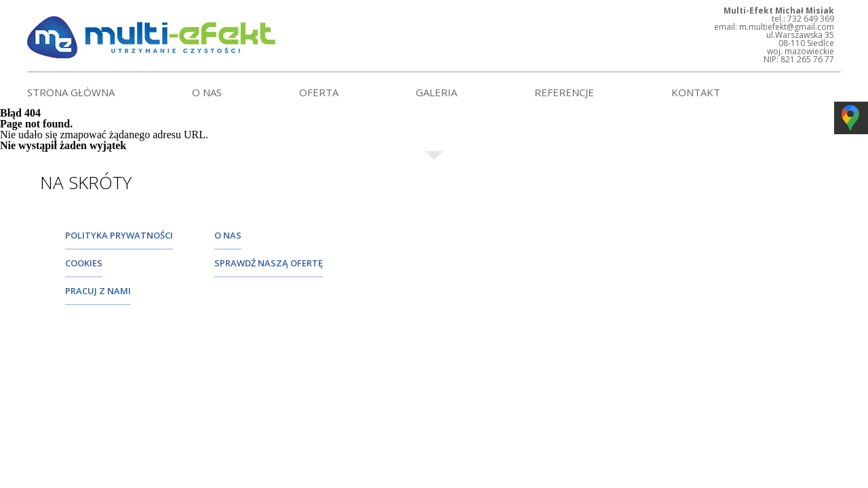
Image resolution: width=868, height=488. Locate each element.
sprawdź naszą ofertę (269, 263)
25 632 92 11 (496, 268)
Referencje (564, 92)
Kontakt (696, 92)
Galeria (436, 92)
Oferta (319, 92)
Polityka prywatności (119, 235)
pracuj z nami (98, 291)
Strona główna (71, 92)
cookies (84, 263)
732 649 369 (495, 293)
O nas (207, 92)
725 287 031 (495, 319)
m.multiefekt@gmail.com (539, 243)
